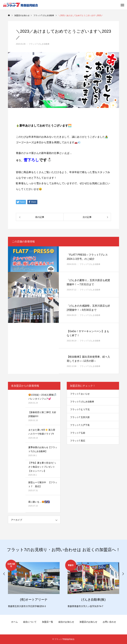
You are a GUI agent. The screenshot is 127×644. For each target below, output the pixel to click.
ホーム (14, 622)
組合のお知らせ (66, 622)
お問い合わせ (109, 622)
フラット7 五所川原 (80, 417)
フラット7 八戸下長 (80, 425)
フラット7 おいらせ (80, 394)
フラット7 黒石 (78, 441)
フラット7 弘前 (78, 433)
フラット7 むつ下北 (80, 409)
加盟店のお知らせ (88, 622)
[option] (34, 584)
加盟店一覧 (48, 622)
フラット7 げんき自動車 (39, 44)
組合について (30, 622)
